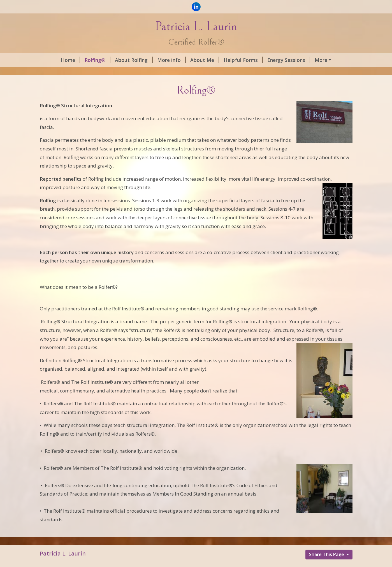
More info (155, 60)
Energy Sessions (272, 60)
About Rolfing (117, 60)
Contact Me (58, 72)
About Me (188, 60)
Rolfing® (81, 60)
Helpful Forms (227, 60)
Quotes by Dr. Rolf (323, 60)
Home (54, 60)
